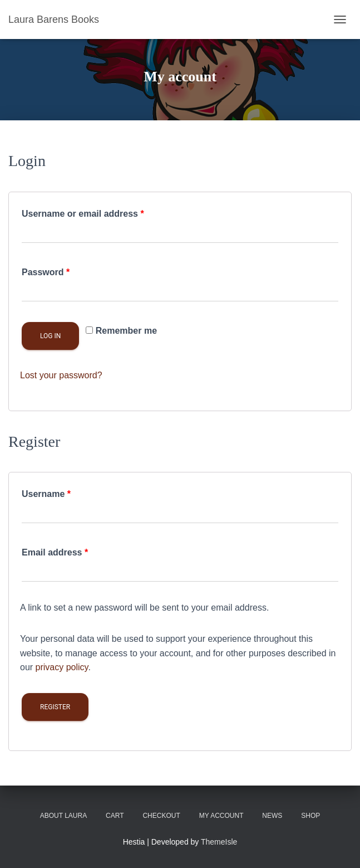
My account (221, 816)
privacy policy (62, 667)
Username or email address (83, 214)
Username (46, 494)
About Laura (63, 816)
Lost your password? (61, 375)
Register (55, 707)
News (272, 816)
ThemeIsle (219, 842)
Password (46, 272)
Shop (310, 816)
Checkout (161, 816)
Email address (55, 552)
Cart (115, 816)
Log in (50, 336)
